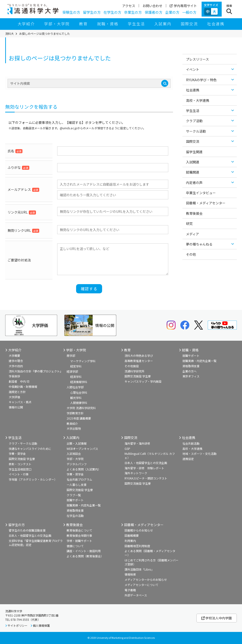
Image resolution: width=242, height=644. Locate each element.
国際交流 (189, 24)
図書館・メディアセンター (206, 203)
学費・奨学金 (17, 454)
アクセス (129, 6)
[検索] (165, 83)
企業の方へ (190, 371)
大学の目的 (16, 366)
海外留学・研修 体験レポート (144, 468)
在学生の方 (112, 12)
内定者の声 (194, 183)
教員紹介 (72, 423)
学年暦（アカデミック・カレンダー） (33, 479)
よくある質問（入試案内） (84, 469)
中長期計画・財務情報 (23, 387)
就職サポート (191, 356)
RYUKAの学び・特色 (201, 80)
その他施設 (132, 366)
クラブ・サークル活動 (23, 443)
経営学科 (76, 366)
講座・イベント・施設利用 (84, 551)
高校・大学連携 (198, 100)
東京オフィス (191, 376)
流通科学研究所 (134, 371)
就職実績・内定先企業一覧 (199, 361)
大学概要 (14, 356)
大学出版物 (74, 428)
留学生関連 (194, 152)
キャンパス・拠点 (20, 402)
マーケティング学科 (83, 361)
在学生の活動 (75, 516)
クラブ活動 (194, 121)
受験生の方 (71, 12)
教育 (83, 24)
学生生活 (136, 24)
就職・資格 (108, 24)
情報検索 (130, 574)
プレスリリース (197, 59)
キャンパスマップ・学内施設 (143, 381)
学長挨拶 (14, 376)
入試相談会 (74, 454)
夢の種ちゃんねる (199, 244)
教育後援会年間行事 (79, 535)
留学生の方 (92, 12)
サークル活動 (196, 131)
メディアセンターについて (141, 585)
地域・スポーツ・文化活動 (199, 454)
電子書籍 (130, 590)
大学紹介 (26, 24)
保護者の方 (153, 12)
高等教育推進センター (139, 361)
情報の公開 (16, 407)
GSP (127, 449)
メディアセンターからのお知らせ (146, 579)
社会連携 (216, 24)
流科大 (9, 34)
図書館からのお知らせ (139, 530)
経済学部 (72, 371)
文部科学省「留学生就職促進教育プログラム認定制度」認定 (36, 543)
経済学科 (76, 377)
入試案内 (163, 24)
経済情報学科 (79, 382)
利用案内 (130, 541)
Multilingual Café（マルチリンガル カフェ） (150, 456)
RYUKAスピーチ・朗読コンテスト (146, 478)
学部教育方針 (75, 413)
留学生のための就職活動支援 (27, 530)
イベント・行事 (19, 474)
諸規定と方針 (17, 392)
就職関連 (193, 172)
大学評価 (14, 397)
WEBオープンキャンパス (82, 449)
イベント (193, 69)
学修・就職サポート (79, 541)
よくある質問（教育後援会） (85, 556)
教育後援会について (79, 530)
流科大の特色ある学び (139, 356)
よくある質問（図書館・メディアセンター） (150, 553)
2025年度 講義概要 (79, 418)
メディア (192, 234)
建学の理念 (16, 361)
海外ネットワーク (136, 473)
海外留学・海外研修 (137, 443)
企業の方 (172, 12)
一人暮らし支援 (77, 485)
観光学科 (76, 398)
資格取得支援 (191, 366)
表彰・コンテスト (20, 464)
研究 (189, 224)
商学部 (71, 356)
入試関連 (193, 162)
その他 (191, 254)
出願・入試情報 (77, 443)
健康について (75, 546)
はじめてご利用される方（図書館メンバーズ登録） (151, 562)
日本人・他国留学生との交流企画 (146, 463)
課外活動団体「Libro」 (139, 569)
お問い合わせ (152, 6)
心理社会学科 (79, 392)
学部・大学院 (57, 24)
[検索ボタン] (229, 9)
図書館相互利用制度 (137, 546)
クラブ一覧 (74, 495)
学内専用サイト (183, 6)
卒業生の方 (133, 12)
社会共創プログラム (79, 479)
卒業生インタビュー (201, 193)
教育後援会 (194, 213)
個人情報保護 (41, 625)
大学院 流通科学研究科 (81, 408)
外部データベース (136, 595)
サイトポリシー (17, 625)
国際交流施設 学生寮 (138, 376)
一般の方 (189, 12)
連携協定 (188, 459)
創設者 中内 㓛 (19, 381)
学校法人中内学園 (217, 618)
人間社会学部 (75, 387)
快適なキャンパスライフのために (30, 449)
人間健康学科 (79, 403)
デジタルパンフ (77, 464)
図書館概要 (132, 535)
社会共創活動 (191, 443)
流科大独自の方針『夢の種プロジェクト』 (36, 371)
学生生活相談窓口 (20, 469)
